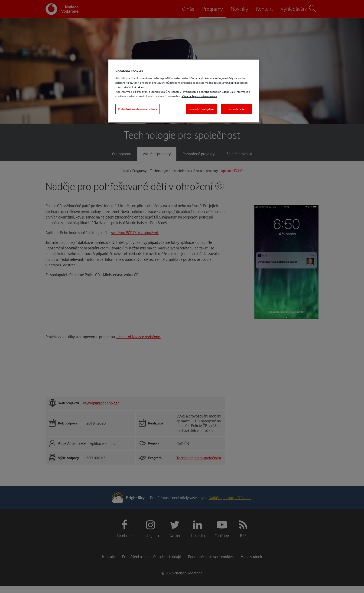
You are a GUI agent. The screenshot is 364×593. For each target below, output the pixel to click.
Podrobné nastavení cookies (138, 109)
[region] (184, 91)
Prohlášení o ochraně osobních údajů (206, 92)
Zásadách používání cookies (199, 96)
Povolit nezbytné (202, 109)
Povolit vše (237, 109)
